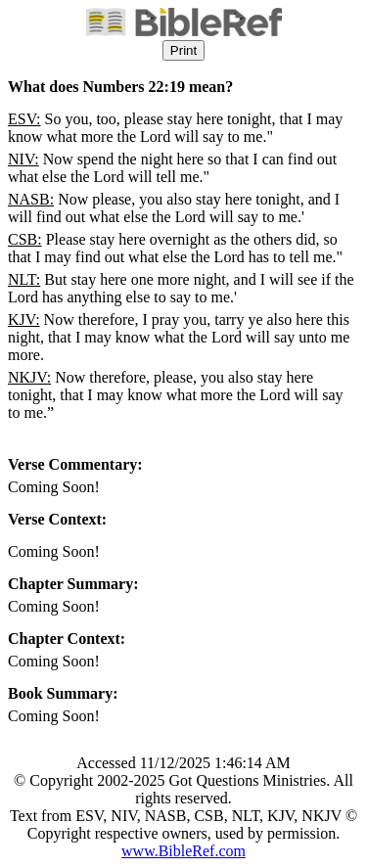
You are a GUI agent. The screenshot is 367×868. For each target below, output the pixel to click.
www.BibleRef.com (183, 851)
